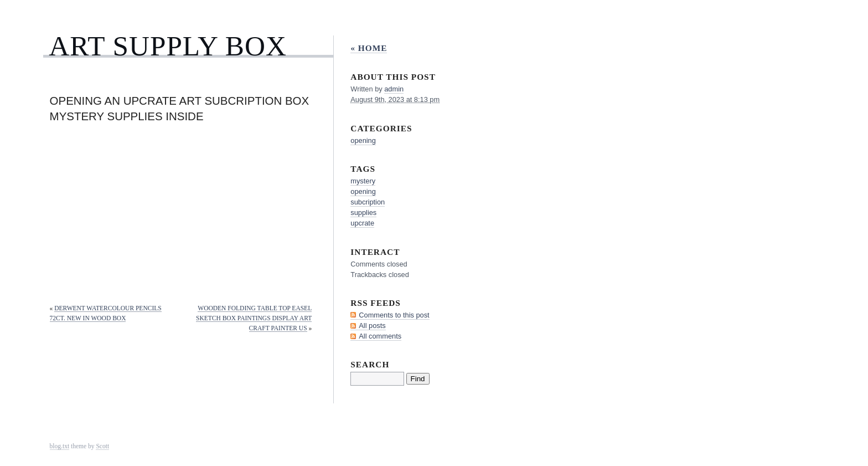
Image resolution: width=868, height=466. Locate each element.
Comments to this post (394, 315)
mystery (363, 181)
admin (394, 89)
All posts (372, 326)
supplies (363, 212)
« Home (369, 48)
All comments (380, 336)
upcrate (362, 223)
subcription (368, 202)
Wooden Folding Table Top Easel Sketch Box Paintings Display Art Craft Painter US (254, 318)
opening (363, 140)
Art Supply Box (168, 46)
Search (370, 364)
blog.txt (60, 446)
